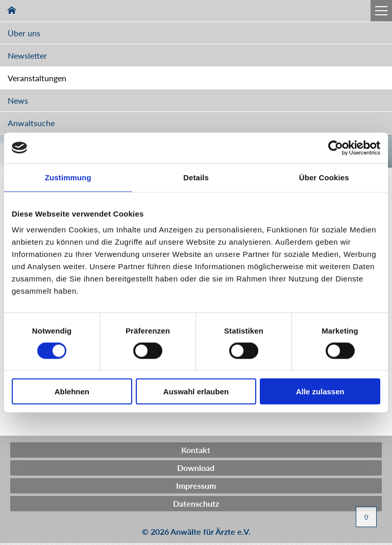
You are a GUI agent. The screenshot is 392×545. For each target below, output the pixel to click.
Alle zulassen (320, 392)
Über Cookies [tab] (324, 177)
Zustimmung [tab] (68, 177)
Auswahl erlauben (196, 392)
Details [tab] (196, 177)
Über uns (24, 33)
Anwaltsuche (31, 123)
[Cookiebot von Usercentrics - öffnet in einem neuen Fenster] (336, 148)
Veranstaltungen (37, 78)
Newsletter (27, 55)
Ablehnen (72, 392)
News (18, 100)
